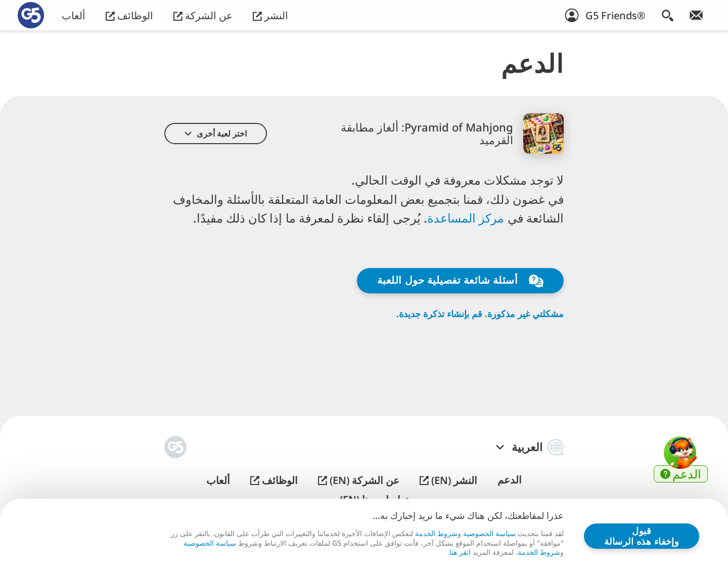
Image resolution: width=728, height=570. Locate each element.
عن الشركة (203, 15)
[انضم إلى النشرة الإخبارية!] (696, 15)
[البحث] (668, 15)
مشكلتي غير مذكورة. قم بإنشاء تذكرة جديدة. (480, 314)
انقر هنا (460, 552)
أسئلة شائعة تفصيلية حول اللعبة (460, 280)
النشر (270, 15)
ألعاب (74, 15)
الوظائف (129, 15)
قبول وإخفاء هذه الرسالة (642, 536)
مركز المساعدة (467, 218)
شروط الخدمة (436, 533)
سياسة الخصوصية (489, 533)
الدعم (510, 480)
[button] (216, 134)
